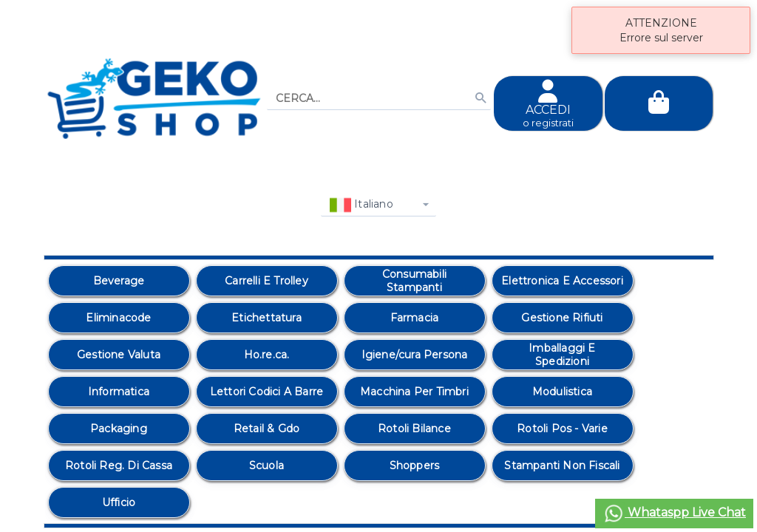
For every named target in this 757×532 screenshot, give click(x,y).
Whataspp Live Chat (674, 514)
